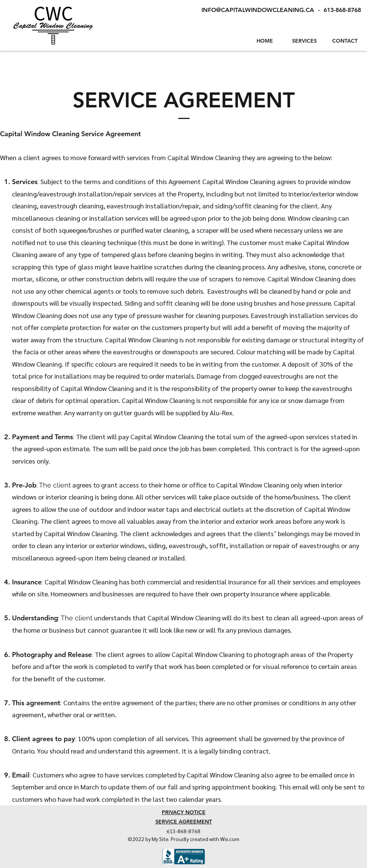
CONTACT (345, 41)
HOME (265, 41)
